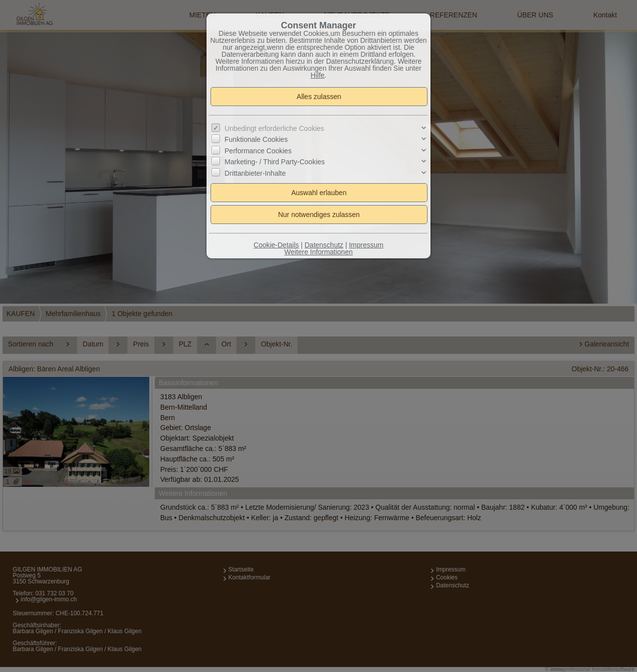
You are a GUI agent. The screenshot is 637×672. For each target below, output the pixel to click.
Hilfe (318, 75)
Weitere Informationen (318, 252)
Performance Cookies (258, 151)
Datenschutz (324, 245)
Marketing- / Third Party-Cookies (274, 162)
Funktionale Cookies (256, 139)
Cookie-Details (276, 245)
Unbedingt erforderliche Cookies (274, 128)
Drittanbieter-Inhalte (255, 173)
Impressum (366, 245)
